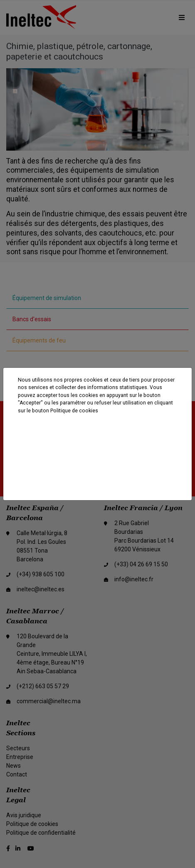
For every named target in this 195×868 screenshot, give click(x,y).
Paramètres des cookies (98, 478)
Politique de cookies (74, 411)
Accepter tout (96, 434)
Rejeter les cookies (98, 456)
